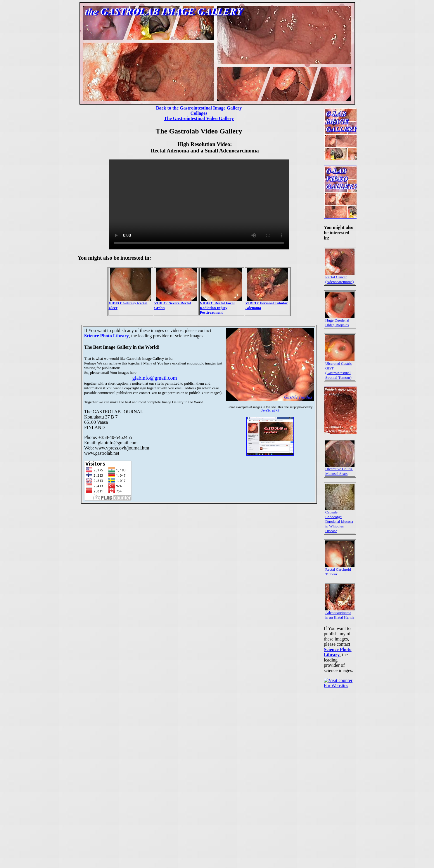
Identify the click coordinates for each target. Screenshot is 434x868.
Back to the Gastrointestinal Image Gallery (199, 108)
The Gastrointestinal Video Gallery (199, 118)
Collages (199, 113)
